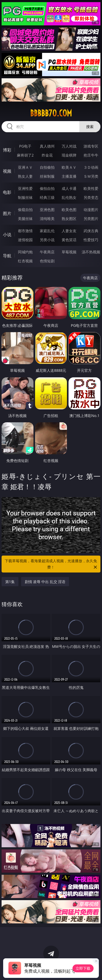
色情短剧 (47, 261)
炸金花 (47, 155)
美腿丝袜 (25, 219)
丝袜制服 (47, 176)
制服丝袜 (25, 197)
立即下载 (83, 968)
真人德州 (47, 146)
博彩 (7, 150)
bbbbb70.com (51, 113)
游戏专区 (91, 146)
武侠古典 (91, 231)
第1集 (10, 582)
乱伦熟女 (69, 197)
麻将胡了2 (25, 155)
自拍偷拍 (47, 167)
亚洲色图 (47, 210)
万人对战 (69, 146)
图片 (7, 213)
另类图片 (91, 219)
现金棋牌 (69, 155)
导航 (7, 256)
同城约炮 (25, 252)
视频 (7, 171)
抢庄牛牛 (91, 155)
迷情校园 (25, 240)
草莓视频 (69, 252)
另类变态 (91, 197)
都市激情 (25, 231)
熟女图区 (69, 219)
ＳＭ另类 (91, 176)
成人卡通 (69, 188)
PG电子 (25, 146)
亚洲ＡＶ (25, 167)
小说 (7, 235)
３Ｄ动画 (91, 167)
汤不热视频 (91, 252)
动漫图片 (91, 210)
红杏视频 (25, 261)
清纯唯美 (47, 219)
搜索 (90, 127)
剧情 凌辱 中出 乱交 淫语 (45, 582)
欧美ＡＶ (69, 167)
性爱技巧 (91, 240)
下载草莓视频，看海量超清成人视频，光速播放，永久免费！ (51, 564)
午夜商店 (47, 252)
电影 (7, 192)
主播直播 (69, 176)
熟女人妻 (25, 176)
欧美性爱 (91, 188)
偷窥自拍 (25, 210)
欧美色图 (69, 210)
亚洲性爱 (25, 188)
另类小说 (47, 240)
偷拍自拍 (47, 188)
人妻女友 (69, 231)
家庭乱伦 (47, 231)
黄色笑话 (69, 240)
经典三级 (47, 197)
